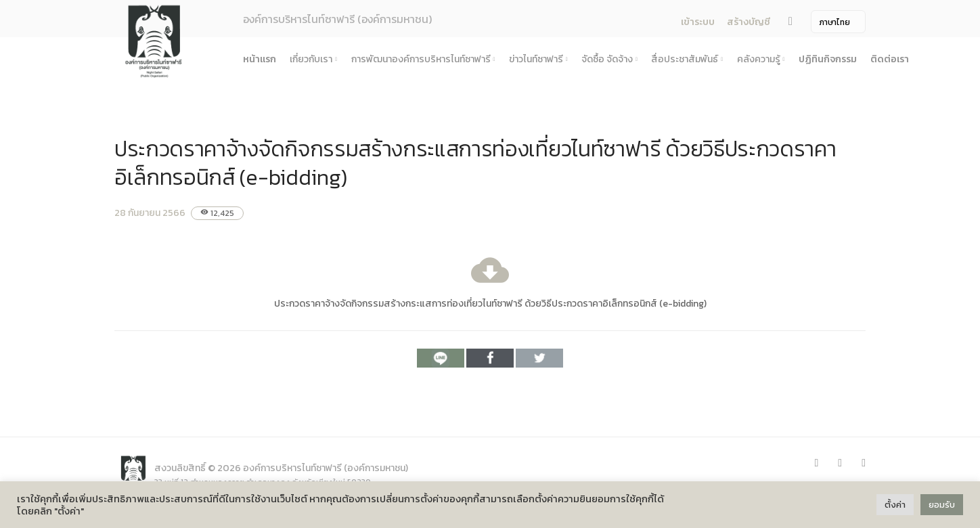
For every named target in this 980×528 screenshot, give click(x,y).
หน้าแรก (260, 59)
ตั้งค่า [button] (895, 505)
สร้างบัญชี (749, 22)
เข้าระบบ (698, 22)
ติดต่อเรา (890, 59)
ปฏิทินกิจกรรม (828, 59)
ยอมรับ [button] (942, 505)
